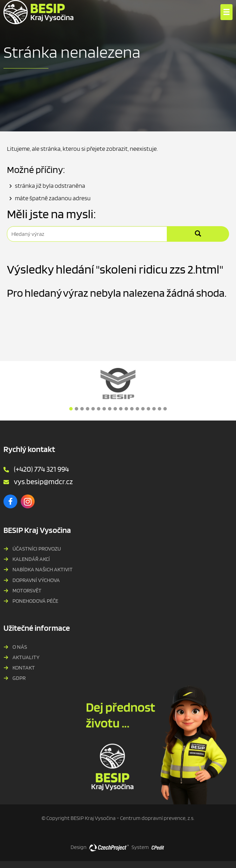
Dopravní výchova (36, 580)
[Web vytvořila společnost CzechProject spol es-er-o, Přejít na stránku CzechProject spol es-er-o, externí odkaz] (109, 847)
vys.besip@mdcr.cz (43, 481)
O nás (20, 647)
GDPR (19, 678)
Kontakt (24, 668)
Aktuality (26, 657)
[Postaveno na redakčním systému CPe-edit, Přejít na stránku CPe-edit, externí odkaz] (158, 846)
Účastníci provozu (37, 549)
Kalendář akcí (31, 559)
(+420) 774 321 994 (41, 469)
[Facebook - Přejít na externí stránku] (10, 501)
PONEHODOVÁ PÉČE (35, 601)
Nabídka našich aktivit (43, 569)
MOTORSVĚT (27, 590)
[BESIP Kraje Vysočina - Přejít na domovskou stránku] (38, 12)
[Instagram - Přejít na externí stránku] (28, 501)
